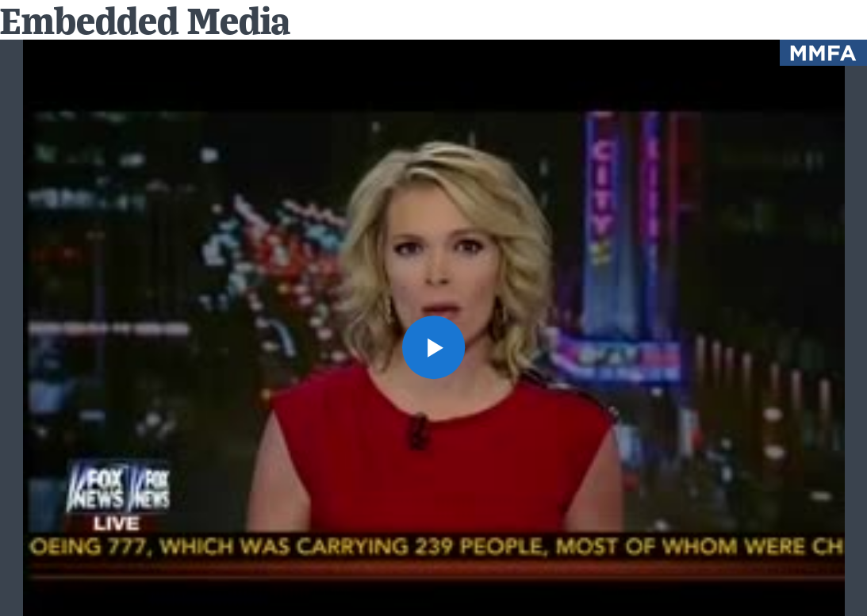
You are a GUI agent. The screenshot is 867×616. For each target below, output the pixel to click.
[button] (434, 347)
